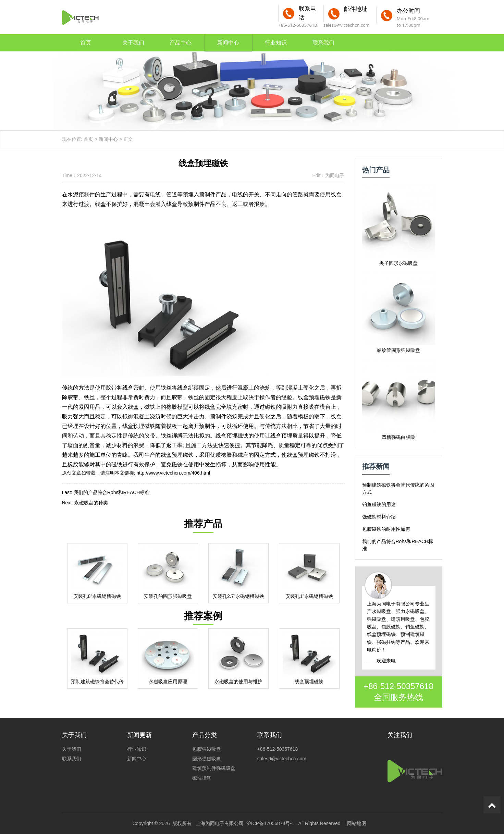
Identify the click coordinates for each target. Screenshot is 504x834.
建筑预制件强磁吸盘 (214, 768)
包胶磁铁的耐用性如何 (386, 529)
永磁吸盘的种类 (91, 503)
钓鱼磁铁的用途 (379, 504)
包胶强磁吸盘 (207, 749)
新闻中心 (228, 43)
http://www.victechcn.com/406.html (173, 473)
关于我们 (133, 43)
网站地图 (357, 823)
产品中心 (181, 43)
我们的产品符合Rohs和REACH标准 (112, 492)
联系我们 (323, 43)
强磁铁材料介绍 (379, 517)
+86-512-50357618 (398, 686)
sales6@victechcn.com (347, 25)
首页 (86, 43)
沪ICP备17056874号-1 (270, 823)
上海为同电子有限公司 (220, 823)
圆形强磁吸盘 (207, 759)
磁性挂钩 (202, 778)
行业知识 (276, 43)
